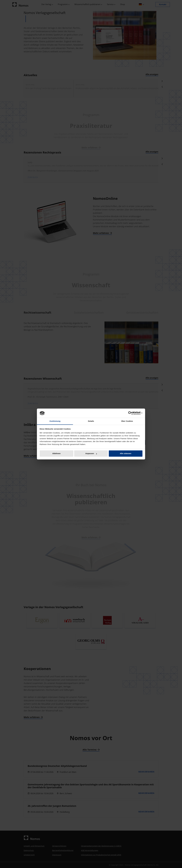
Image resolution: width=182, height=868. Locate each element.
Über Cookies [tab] (127, 421)
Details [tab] (91, 421)
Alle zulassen (126, 454)
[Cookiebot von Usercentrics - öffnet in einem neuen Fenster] (132, 413)
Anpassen (91, 454)
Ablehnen (56, 454)
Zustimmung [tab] (55, 421)
